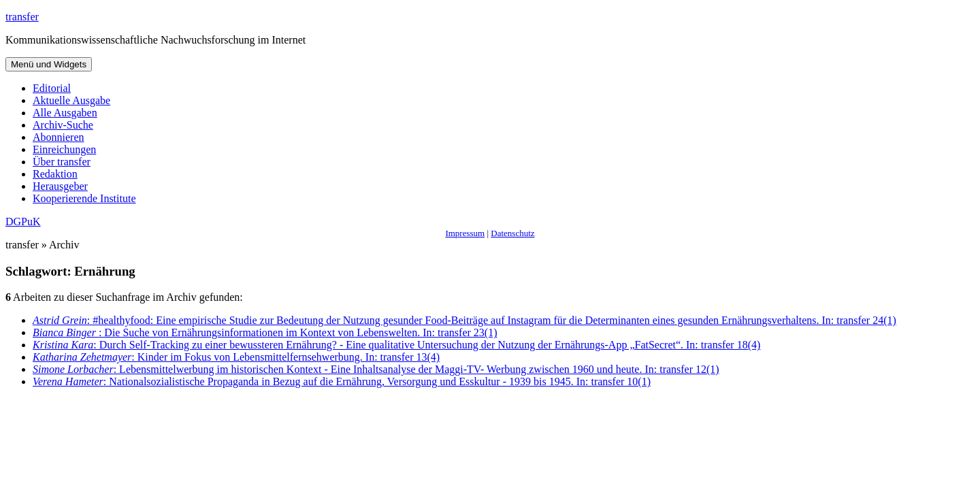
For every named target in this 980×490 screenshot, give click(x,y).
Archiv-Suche (63, 125)
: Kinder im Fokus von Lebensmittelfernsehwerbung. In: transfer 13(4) (236, 357)
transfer (22, 17)
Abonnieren (59, 137)
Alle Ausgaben (65, 113)
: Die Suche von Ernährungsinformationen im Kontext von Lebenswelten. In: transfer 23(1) (265, 332)
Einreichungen (64, 149)
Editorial (52, 88)
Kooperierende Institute (84, 198)
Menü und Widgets (49, 64)
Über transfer (62, 162)
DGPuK (23, 222)
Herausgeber (60, 186)
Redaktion (55, 174)
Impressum (465, 233)
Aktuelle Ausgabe (71, 100)
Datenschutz (512, 233)
